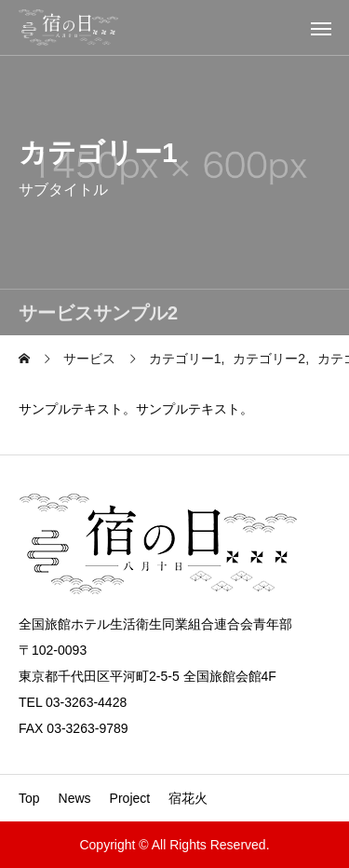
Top (29, 798)
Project (130, 798)
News (75, 798)
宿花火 (188, 798)
